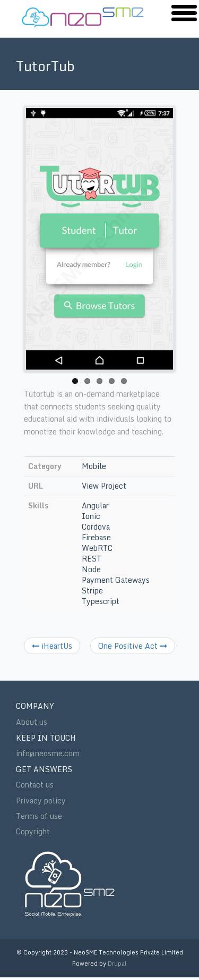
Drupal (117, 964)
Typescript (101, 601)
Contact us (35, 785)
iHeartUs (52, 646)
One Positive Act (133, 646)
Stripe (92, 590)
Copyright (33, 832)
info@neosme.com (48, 753)
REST (92, 559)
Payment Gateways (116, 580)
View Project (104, 486)
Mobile (94, 466)
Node (91, 569)
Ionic (91, 516)
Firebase (96, 537)
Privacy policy (41, 801)
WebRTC (97, 548)
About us (32, 722)
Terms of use (39, 816)
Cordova (96, 527)
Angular (95, 505)
